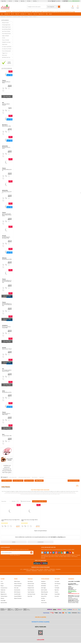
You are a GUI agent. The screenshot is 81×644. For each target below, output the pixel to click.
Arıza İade (57, 596)
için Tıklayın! (73, 585)
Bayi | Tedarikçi (25, 17)
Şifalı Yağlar (44, 588)
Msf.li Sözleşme (17, 592)
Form (35, 14)
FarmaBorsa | (35, 571)
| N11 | (22, 569)
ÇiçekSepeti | (32, 569)
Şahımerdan (5, 146)
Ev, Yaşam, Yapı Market (7, 47)
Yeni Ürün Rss (44, 603)
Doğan (14, 542)
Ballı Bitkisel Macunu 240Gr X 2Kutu (6, 414)
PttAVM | (37, 569)
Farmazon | (41, 571)
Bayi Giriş (23, 1)
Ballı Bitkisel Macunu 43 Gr (7, 170)
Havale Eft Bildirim (18, 596)
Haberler (2, 598)
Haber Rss (43, 600)
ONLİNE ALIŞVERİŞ (40, 617)
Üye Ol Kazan (30, 581)
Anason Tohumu (29, 481)
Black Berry (5, 125)
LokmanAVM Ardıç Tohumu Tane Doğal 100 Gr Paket (11, 520)
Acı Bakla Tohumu (7, 481)
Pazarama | (59, 569)
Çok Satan (23, 14)
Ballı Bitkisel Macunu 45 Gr (7, 192)
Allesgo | (46, 571)
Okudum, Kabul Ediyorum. (10, 555)
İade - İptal (16, 588)
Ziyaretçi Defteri (4, 603)
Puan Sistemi (9, 17)
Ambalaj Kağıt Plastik (6, 25)
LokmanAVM (40, 542)
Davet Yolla (30, 596)
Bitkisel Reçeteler (45, 592)
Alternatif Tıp (44, 596)
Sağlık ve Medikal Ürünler (5, 37)
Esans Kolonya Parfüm (6, 34)
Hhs (3, 103)
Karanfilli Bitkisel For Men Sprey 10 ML (6, 238)
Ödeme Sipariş (17, 581)
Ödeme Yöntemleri (18, 584)
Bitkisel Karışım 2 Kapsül (7, 349)
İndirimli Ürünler (31, 584)
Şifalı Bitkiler (44, 586)
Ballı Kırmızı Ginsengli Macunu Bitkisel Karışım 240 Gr (7, 215)
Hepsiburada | (53, 569)
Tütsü (16, 14)
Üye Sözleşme (57, 584)
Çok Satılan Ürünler (31, 594)
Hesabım (56, 592)
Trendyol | (47, 569)
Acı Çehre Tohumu (18, 481)
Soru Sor (10, 1)
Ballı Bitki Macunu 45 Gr (7, 392)
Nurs (3, 434)
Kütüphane (43, 581)
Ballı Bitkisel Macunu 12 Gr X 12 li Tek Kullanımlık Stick (7, 305)
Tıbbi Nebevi (44, 584)
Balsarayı (4, 258)
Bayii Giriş (57, 590)
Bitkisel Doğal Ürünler (6, 27)
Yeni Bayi (16, 1)
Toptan (29, 14)
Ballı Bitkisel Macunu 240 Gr (6, 82)
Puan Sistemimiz (31, 590)
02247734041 (66, 1)
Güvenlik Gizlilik (17, 594)
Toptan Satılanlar (31, 592)
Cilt (12, 14)
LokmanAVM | (26, 569)
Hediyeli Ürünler (31, 588)
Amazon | (42, 569)
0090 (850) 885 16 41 (72, 590)
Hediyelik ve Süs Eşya (6, 42)
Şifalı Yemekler (44, 590)
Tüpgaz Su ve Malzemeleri (5, 54)
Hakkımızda (3, 17)
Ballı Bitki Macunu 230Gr (7, 259)
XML (47, 14)
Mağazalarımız (4, 594)
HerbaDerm (5, 325)
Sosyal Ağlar (3, 600)
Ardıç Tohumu (39, 481)
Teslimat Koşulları (18, 586)
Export (51, 14)
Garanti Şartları (17, 590)
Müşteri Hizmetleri (18, 598)
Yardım (31, 17)
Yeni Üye (29, 1)
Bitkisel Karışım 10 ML (6, 126)
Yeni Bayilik (57, 588)
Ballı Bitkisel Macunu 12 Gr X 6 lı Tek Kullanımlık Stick (7, 281)
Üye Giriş (35, 1)
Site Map (43, 598)
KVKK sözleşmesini (6, 555)
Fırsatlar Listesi (31, 586)
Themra (4, 80)
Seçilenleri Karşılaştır (27, 501)
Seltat (4, 391)
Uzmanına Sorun (4, 588)
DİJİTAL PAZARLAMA (40, 627)
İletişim (35, 17)
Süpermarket (5, 44)
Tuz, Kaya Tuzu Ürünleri (7, 49)
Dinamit (4, 236)
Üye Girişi (60, 537)
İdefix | (54, 571)
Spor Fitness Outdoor (6, 31)
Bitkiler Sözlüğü (44, 594)
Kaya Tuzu (41, 14)
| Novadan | (29, 571)
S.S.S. (2, 581)
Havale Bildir (57, 594)
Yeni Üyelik (53, 537)
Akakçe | (50, 571)
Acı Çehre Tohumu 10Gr (7, 436)
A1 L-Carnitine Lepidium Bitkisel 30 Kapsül (7, 371)
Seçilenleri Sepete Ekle (39, 501)
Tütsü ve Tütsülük (6, 40)
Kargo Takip (4, 1)
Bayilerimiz (3, 592)
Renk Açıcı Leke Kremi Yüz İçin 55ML (6, 327)
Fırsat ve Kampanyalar (6, 51)
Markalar (6, 14)
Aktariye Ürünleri (5, 23)
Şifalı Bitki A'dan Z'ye (6, 57)
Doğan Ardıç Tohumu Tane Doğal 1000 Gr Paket (30, 520)
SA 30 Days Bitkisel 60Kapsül (6, 104)
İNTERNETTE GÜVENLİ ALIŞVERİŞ (40, 622)
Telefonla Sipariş (4, 596)
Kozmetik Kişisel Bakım (7, 29)
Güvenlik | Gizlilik (17, 17)
